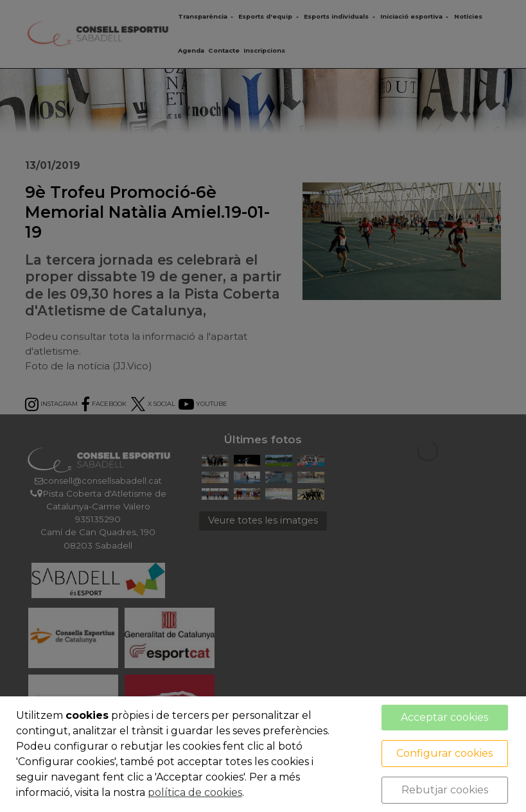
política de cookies (195, 792)
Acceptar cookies (444, 717)
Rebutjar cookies (445, 790)
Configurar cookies (444, 753)
